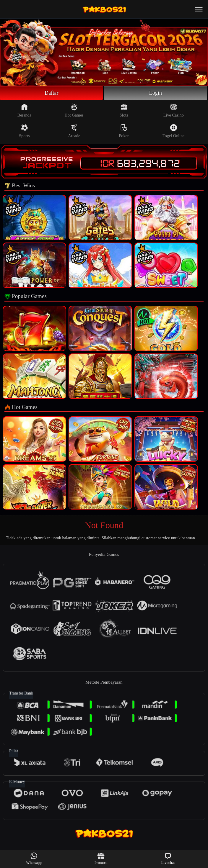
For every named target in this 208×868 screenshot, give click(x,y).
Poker (124, 131)
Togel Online (173, 131)
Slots (124, 110)
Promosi (101, 858)
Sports (24, 131)
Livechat (168, 858)
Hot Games (74, 110)
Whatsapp (34, 858)
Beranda (24, 110)
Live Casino (174, 110)
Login (156, 93)
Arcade (74, 131)
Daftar (52, 93)
